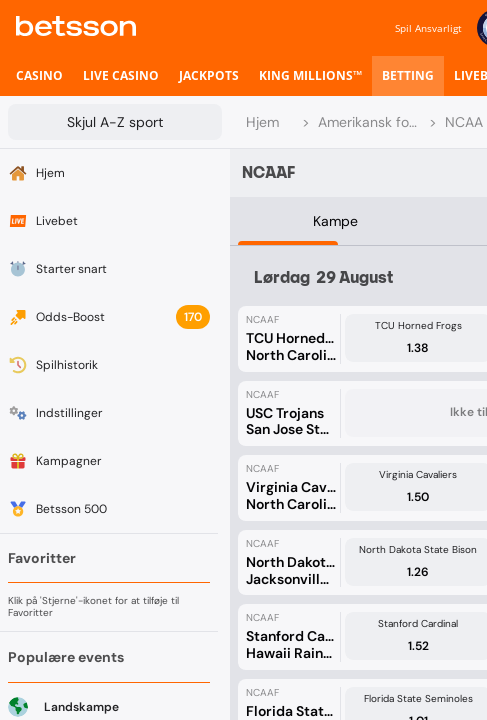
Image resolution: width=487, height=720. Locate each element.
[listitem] (39, 76)
